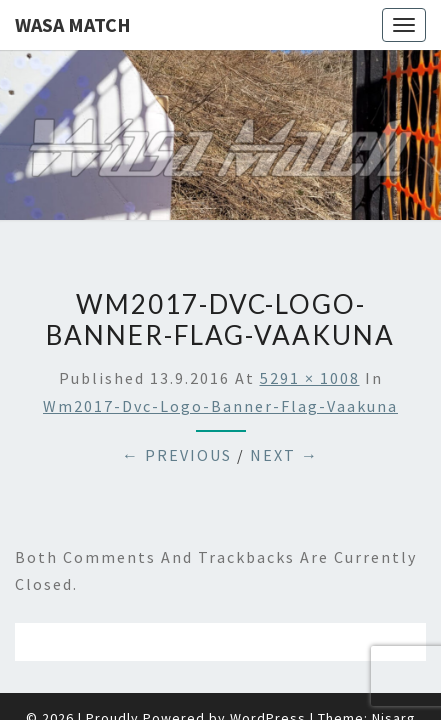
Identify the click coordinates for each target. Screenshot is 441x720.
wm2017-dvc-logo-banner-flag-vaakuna (220, 356)
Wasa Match (73, 24)
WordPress (268, 668)
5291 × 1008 (310, 328)
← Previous (177, 405)
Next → (284, 405)
